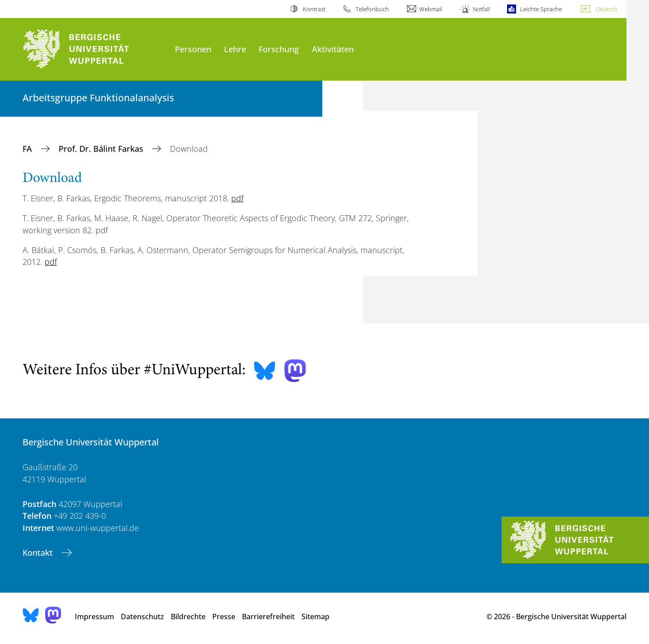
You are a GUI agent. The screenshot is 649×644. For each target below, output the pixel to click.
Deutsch (607, 9)
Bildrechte (188, 617)
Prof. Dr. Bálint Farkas (102, 149)
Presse (224, 617)
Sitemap (315, 617)
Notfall (481, 9)
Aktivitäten (333, 49)
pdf (237, 198)
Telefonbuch (372, 9)
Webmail (431, 9)
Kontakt (39, 553)
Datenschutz (142, 617)
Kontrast (314, 9)
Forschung (279, 49)
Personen (193, 49)
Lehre (235, 49)
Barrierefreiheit (268, 617)
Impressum (94, 617)
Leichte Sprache (541, 9)
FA (28, 149)
